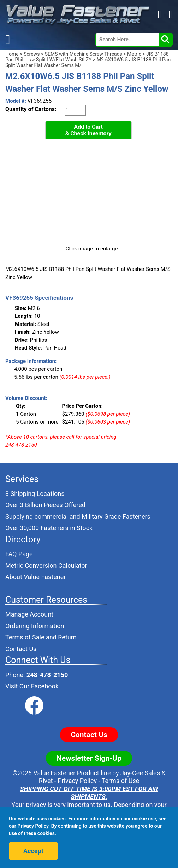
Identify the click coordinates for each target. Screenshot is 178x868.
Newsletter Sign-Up (89, 758)
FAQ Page (19, 554)
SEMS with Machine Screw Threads (84, 54)
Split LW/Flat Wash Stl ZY (64, 60)
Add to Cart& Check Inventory (88, 130)
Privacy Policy (77, 781)
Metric (134, 54)
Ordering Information (35, 626)
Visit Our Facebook (32, 686)
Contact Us (21, 649)
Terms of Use (121, 781)
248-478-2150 (47, 675)
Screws (32, 54)
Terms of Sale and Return (41, 637)
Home (12, 54)
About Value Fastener (35, 577)
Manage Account (29, 614)
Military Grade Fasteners (116, 517)
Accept (33, 851)
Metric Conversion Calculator (46, 566)
